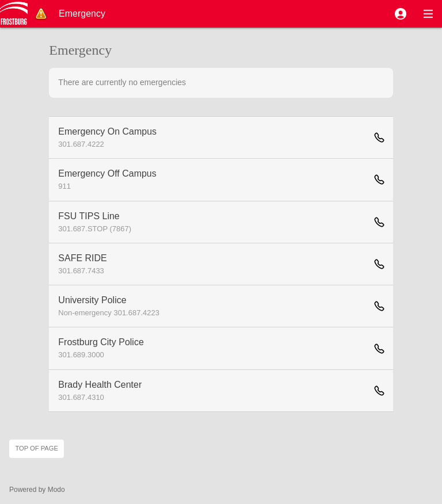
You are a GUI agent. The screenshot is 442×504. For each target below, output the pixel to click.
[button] (401, 14)
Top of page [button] (37, 448)
